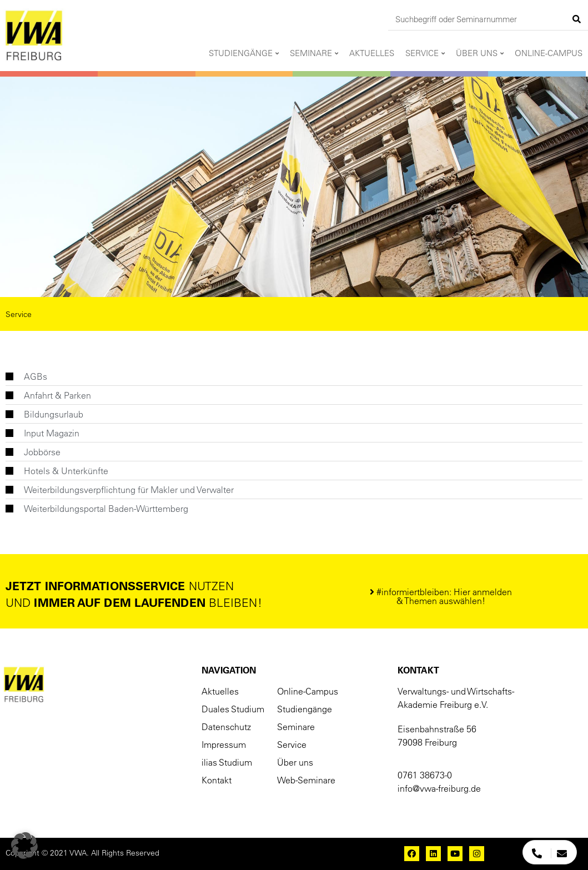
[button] (441, 596)
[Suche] (577, 19)
